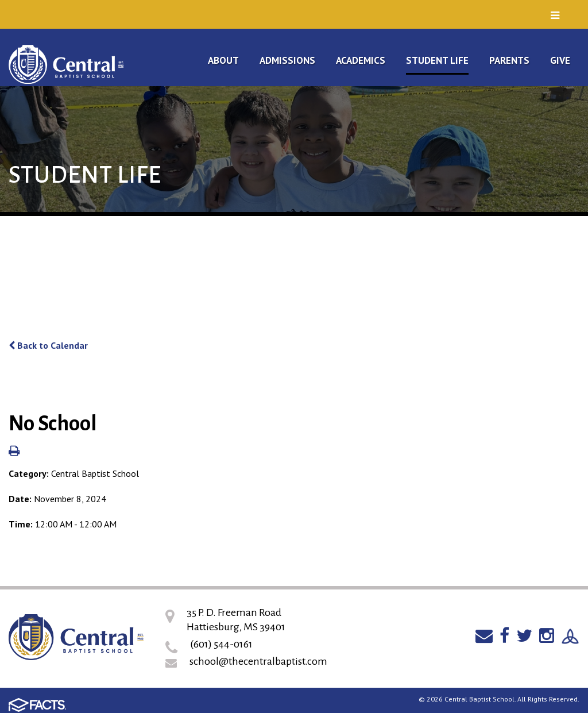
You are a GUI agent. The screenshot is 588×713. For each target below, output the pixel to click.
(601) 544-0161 (221, 644)
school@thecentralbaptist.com (258, 661)
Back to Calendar (48, 345)
